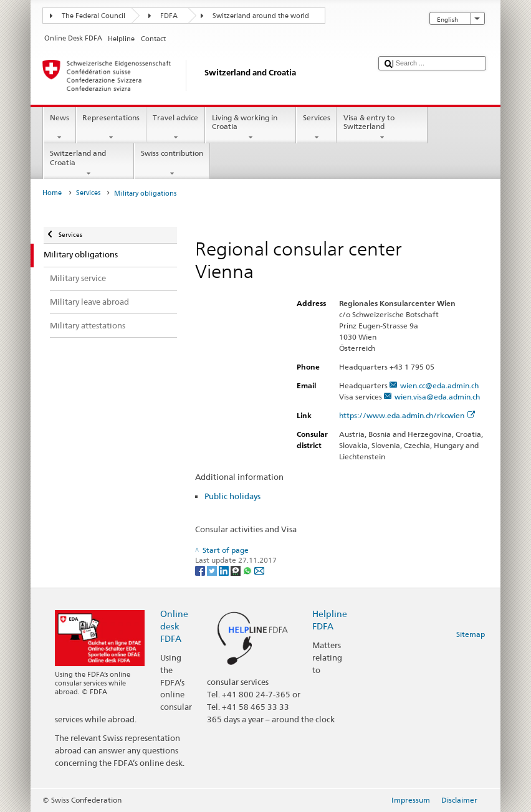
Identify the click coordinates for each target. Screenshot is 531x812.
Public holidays (232, 496)
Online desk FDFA (174, 626)
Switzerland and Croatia (88, 163)
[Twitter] (213, 570)
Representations (111, 128)
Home (52, 193)
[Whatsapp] (248, 570)
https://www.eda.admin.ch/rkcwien (407, 415)
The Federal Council (93, 16)
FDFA (169, 16)
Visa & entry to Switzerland (382, 128)
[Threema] (237, 570)
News (59, 128)
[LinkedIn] (225, 570)
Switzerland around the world (261, 16)
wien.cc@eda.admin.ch (439, 385)
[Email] (259, 570)
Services (316, 128)
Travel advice (176, 128)
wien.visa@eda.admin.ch (437, 397)
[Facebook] (201, 570)
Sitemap (471, 634)
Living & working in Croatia (251, 128)
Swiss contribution (172, 163)
